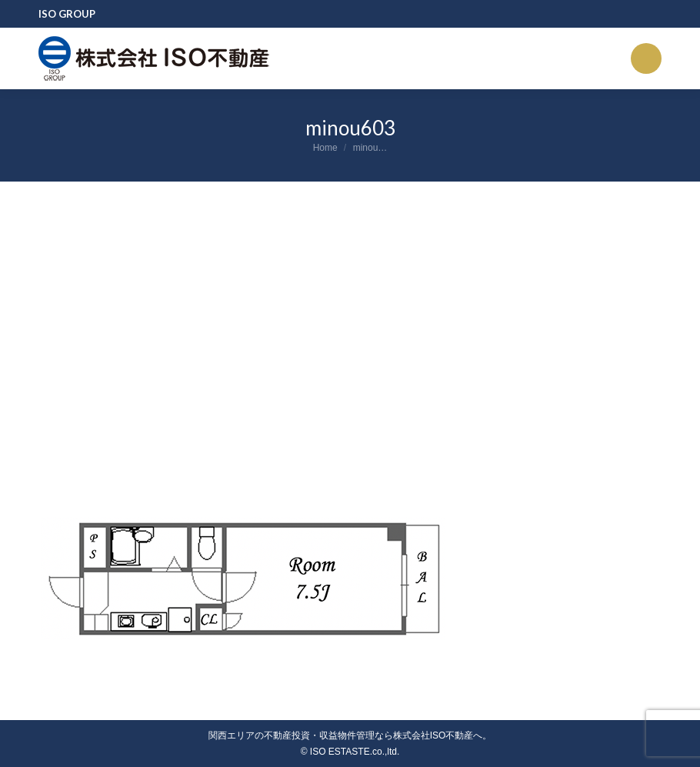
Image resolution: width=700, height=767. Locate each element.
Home (325, 148)
